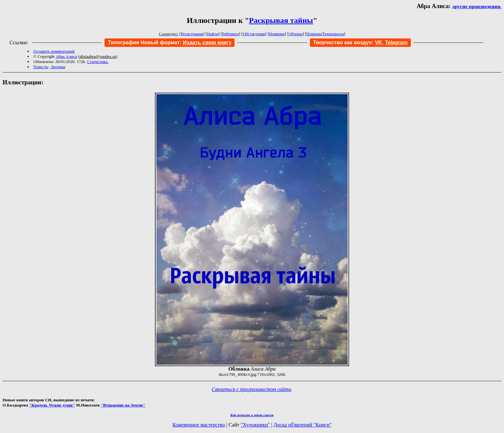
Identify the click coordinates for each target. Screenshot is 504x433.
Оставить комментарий (54, 51)
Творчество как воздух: (348, 42)
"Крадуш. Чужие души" (52, 405)
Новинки (277, 34)
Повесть (41, 67)
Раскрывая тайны (281, 20)
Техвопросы (333, 34)
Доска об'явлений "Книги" (302, 425)
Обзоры (296, 34)
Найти (213, 34)
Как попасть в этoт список (252, 415)
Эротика (58, 67)
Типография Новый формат (144, 42)
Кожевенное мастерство (199, 425)
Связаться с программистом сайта (252, 389)
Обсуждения (254, 34)
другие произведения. (477, 6)
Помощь (314, 34)
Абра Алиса (66, 56)
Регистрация (192, 34)
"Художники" (255, 425)
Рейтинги (231, 34)
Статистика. (98, 62)
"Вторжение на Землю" (123, 405)
